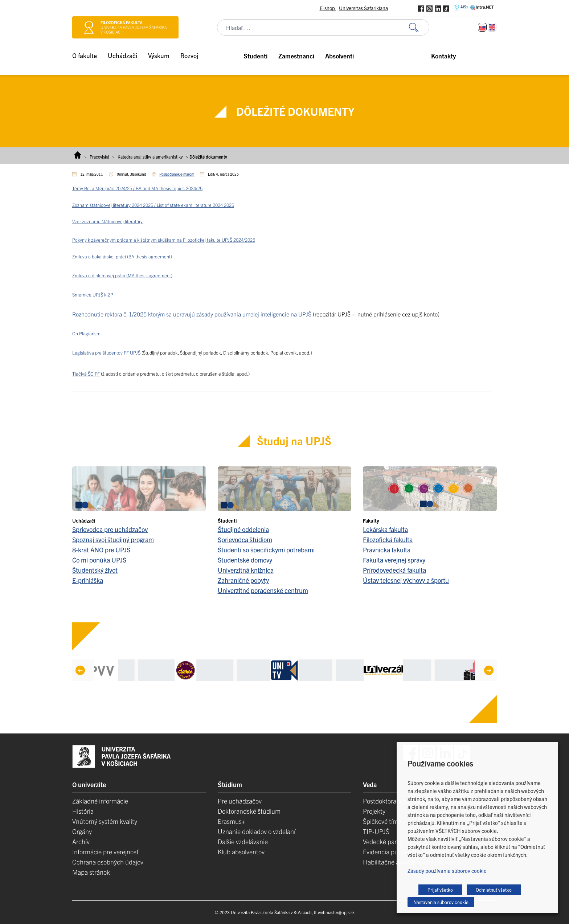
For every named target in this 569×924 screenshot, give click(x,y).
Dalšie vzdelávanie (243, 841)
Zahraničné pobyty (243, 580)
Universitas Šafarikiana (363, 8)
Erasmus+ (232, 821)
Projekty (374, 811)
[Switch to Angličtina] (492, 27)
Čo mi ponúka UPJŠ (99, 560)
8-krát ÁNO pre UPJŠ (101, 550)
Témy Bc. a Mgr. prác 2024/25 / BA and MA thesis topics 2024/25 (137, 188)
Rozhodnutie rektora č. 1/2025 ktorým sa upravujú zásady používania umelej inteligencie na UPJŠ (192, 314)
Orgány (82, 831)
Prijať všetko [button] (440, 890)
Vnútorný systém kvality (105, 821)
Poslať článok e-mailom (177, 174)
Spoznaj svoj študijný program (113, 539)
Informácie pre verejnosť (105, 852)
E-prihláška (88, 580)
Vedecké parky (383, 841)
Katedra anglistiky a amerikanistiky (150, 157)
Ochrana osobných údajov (108, 862)
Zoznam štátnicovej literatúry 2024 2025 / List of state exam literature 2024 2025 (153, 205)
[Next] (489, 670)
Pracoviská (99, 157)
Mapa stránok (91, 872)
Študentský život (95, 570)
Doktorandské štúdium (249, 811)
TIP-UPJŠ (376, 831)
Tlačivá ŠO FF (86, 374)
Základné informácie (100, 801)
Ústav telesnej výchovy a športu (406, 580)
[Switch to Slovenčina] (482, 27)
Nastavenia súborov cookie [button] (441, 902)
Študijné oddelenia (243, 529)
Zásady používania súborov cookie (447, 870)
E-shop (328, 8)
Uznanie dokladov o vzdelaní (257, 831)
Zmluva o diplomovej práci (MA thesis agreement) (122, 275)
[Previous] (80, 670)
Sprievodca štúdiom (245, 539)
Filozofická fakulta (388, 539)
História (83, 811)
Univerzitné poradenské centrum (263, 590)
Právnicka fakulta (387, 550)
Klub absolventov (241, 852)
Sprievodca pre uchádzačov (110, 529)
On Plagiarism (86, 333)
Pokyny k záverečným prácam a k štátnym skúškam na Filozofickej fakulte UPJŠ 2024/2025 (164, 240)
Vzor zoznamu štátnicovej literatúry (107, 221)
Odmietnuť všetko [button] (494, 890)
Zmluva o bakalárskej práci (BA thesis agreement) (122, 256)
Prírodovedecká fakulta (394, 570)
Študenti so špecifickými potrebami (266, 550)
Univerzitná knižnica (246, 570)
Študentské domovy (245, 560)
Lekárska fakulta (385, 529)
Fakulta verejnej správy (394, 560)
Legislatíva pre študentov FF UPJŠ (106, 353)
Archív (81, 841)
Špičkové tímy (382, 821)
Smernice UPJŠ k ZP (93, 295)
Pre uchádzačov (240, 801)
